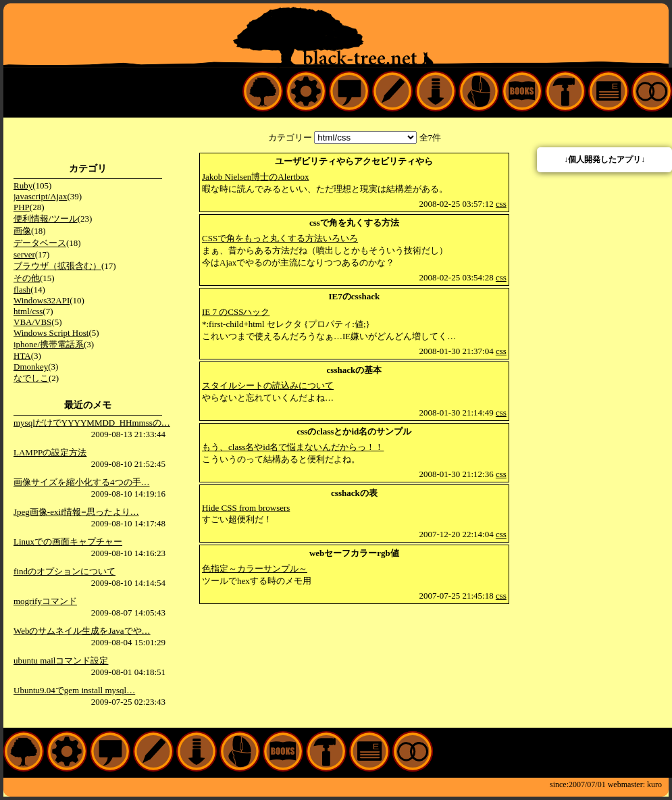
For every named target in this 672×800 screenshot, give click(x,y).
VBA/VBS (32, 322)
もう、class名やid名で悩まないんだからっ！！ (293, 447)
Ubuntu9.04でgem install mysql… (74, 690)
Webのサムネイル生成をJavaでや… (82, 631)
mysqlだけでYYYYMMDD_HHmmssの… (92, 423)
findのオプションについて (64, 571)
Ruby (23, 185)
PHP (22, 207)
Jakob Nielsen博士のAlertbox (256, 177)
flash (22, 290)
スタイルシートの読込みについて (268, 385)
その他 (27, 278)
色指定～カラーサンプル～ (255, 569)
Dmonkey (31, 367)
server (24, 254)
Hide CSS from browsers (246, 508)
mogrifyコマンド (45, 601)
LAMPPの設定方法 (50, 452)
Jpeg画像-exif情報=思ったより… (76, 512)
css (501, 204)
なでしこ (31, 378)
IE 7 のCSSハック (236, 312)
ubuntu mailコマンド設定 (61, 660)
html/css (28, 311)
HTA (22, 356)
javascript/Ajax (40, 196)
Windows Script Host (51, 333)
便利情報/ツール (46, 219)
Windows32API (42, 300)
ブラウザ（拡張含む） (57, 266)
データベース (40, 243)
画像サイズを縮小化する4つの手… (82, 482)
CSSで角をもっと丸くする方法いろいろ (280, 238)
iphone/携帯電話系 (49, 344)
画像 (22, 231)
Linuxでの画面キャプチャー (68, 542)
